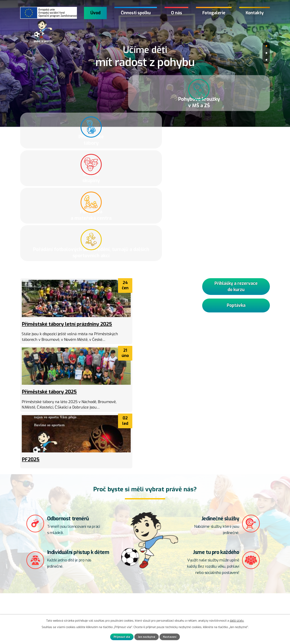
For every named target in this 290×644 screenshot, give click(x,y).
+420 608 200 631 (131, 604)
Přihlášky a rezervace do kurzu (236, 164)
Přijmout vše (119, 637)
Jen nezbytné (147, 637)
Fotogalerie (214, 13)
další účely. (237, 620)
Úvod (95, 13)
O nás (177, 13)
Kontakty (255, 13)
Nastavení (173, 637)
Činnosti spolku (136, 13)
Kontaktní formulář (41, 609)
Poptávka (236, 186)
